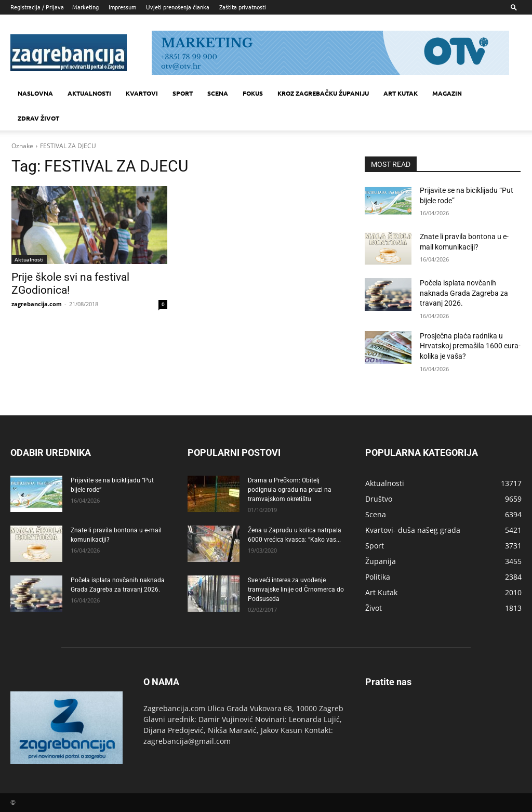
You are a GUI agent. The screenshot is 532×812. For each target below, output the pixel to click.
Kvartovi (142, 93)
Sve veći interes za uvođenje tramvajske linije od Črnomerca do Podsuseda (296, 590)
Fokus (253, 93)
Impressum (122, 7)
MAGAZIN (447, 93)
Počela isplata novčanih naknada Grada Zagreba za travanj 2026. (464, 293)
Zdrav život (38, 118)
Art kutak (401, 93)
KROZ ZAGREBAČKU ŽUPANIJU (323, 93)
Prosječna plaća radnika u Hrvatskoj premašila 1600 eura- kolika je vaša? (470, 346)
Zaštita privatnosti (243, 7)
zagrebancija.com (37, 304)
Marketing (85, 7)
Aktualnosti (89, 93)
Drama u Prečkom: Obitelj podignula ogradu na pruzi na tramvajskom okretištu (290, 490)
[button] (514, 7)
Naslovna (35, 93)
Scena (218, 93)
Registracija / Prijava (37, 7)
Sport (183, 93)
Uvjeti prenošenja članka (178, 7)
